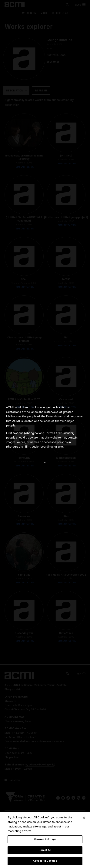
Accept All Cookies (45, 861)
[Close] (84, 818)
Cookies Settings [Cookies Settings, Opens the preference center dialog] (45, 839)
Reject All (45, 850)
